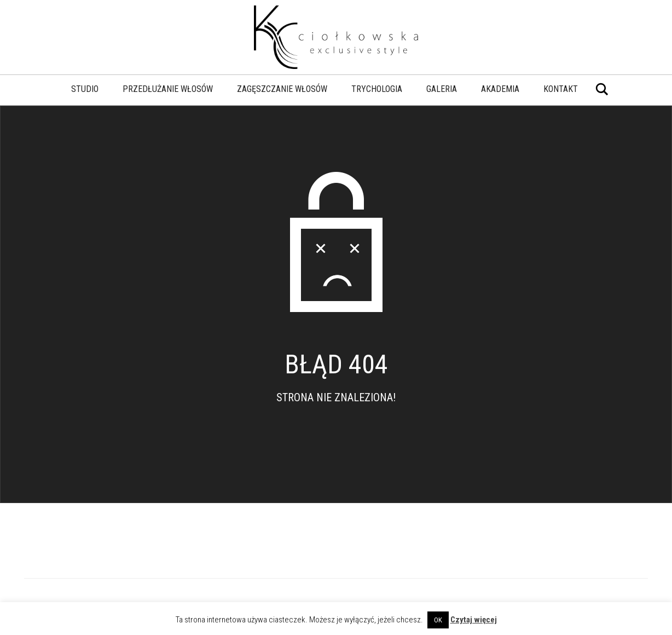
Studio (85, 89)
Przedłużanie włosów (168, 89)
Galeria (442, 89)
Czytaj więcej (474, 620)
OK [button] (438, 620)
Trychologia (377, 89)
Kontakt (561, 89)
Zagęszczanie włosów (282, 89)
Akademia (500, 89)
